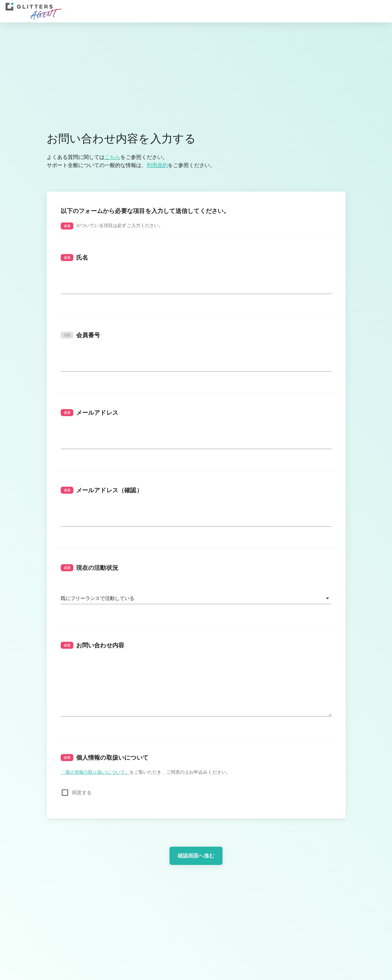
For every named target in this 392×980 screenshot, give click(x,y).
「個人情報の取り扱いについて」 (95, 772)
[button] (196, 598)
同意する (82, 793)
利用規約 (157, 165)
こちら (112, 157)
